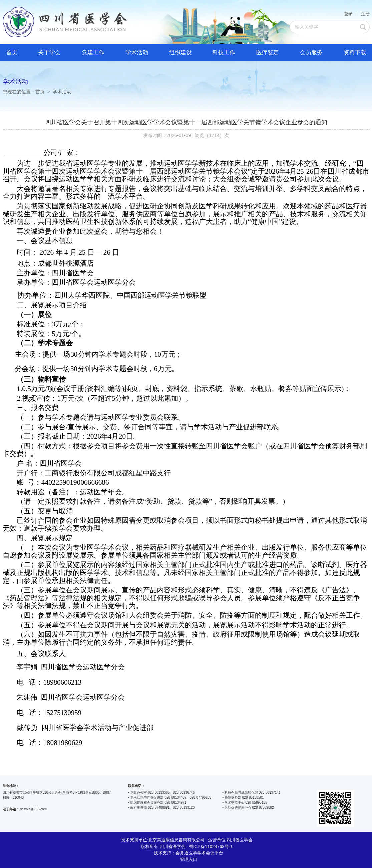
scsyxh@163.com (33, 809)
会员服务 (311, 52)
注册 (365, 14)
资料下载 (355, 52)
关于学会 (49, 52)
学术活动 (137, 52)
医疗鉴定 (268, 52)
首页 (12, 52)
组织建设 (180, 52)
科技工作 (224, 52)
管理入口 (189, 859)
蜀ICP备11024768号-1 (211, 846)
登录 (348, 14)
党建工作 (93, 52)
